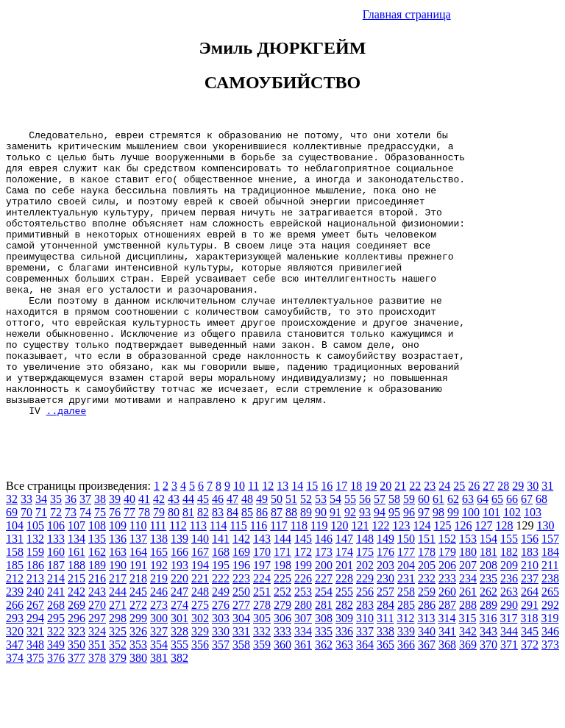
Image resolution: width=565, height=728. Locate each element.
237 (530, 636)
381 (159, 715)
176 (385, 609)
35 (56, 556)
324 (97, 689)
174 (344, 609)
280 (303, 662)
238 (550, 636)
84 (232, 570)
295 (56, 675)
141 (221, 596)
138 (159, 596)
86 (262, 570)
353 (138, 702)
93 (365, 570)
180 (468, 609)
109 (118, 583)
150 (406, 596)
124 (422, 583)
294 (35, 675)
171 (282, 609)
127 (483, 583)
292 (550, 662)
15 (312, 543)
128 (504, 583)
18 (356, 543)
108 (97, 583)
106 (56, 583)
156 (530, 596)
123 (401, 583)
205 (427, 622)
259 (427, 649)
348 (35, 702)
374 (15, 715)
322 (56, 689)
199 (303, 622)
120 (339, 583)
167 (200, 609)
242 (77, 649)
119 (319, 583)
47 (232, 556)
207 (468, 622)
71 (41, 570)
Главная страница (407, 14)
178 (427, 609)
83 (218, 570)
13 (282, 543)
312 (405, 675)
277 (241, 662)
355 (180, 702)
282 (344, 662)
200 (324, 622)
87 (277, 570)
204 (406, 622)
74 (85, 570)
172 (303, 609)
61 (438, 556)
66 (512, 556)
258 (406, 649)
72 (56, 570)
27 (488, 543)
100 (471, 570)
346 (550, 689)
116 (259, 583)
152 (447, 596)
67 (527, 556)
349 (56, 702)
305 (262, 675)
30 (533, 543)
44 (188, 556)
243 (97, 649)
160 (56, 609)
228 (344, 636)
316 (488, 675)
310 (365, 675)
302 (200, 675)
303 (221, 675)
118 (299, 583)
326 (138, 689)
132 (35, 596)
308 (324, 675)
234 (468, 636)
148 (365, 596)
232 (427, 636)
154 (488, 596)
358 (241, 702)
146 (324, 596)
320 (15, 689)
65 (497, 556)
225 (282, 636)
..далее (67, 468)
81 (188, 570)
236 (509, 636)
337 (365, 689)
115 (238, 583)
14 (297, 543)
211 (550, 622)
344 (509, 689)
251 (262, 649)
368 (447, 702)
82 (203, 570)
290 (509, 662)
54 (335, 556)
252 (282, 649)
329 (200, 689)
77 (129, 570)
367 (427, 702)
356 (200, 702)
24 (444, 543)
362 (324, 702)
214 (56, 636)
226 (303, 636)
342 (468, 689)
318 (529, 675)
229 (365, 636)
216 (97, 636)
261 (468, 649)
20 (385, 543)
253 (303, 649)
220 (180, 636)
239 (15, 649)
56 (365, 556)
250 (241, 649)
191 (138, 622)
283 (365, 662)
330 (221, 689)
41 (144, 556)
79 (159, 570)
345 (530, 689)
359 (262, 702)
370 (488, 702)
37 (85, 556)
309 (344, 675)
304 (241, 675)
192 (159, 622)
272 (138, 662)
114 (218, 583)
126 (463, 583)
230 (385, 636)
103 (533, 570)
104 (15, 583)
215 (77, 636)
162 (97, 609)
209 (509, 622)
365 (385, 702)
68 (541, 556)
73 (71, 570)
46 (218, 556)
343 (488, 689)
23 (430, 543)
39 (115, 556)
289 (488, 662)
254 (324, 649)
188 (77, 622)
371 (509, 702)
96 (409, 570)
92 (350, 570)
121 (360, 583)
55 (350, 556)
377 (77, 715)
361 (303, 702)
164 (138, 609)
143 (262, 596)
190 (118, 622)
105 (35, 583)
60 (424, 556)
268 (56, 662)
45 (203, 556)
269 (77, 662)
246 (159, 649)
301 (180, 675)
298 (118, 675)
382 (180, 715)
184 (550, 609)
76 (115, 570)
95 (394, 570)
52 (306, 556)
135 (97, 596)
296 (77, 675)
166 (180, 609)
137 (138, 596)
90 (321, 570)
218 (138, 636)
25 (459, 543)
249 (221, 649)
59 (409, 556)
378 (97, 715)
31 (547, 543)
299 (138, 675)
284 (385, 662)
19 (371, 543)
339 (406, 689)
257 (385, 649)
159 (35, 609)
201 (344, 622)
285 (406, 662)
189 (97, 622)
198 (282, 622)
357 (221, 702)
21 (400, 543)
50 (277, 556)
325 (118, 689)
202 (365, 622)
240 (35, 649)
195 (221, 622)
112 (178, 583)
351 (97, 702)
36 (71, 556)
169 (241, 609)
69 (12, 570)
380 (138, 715)
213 (35, 636)
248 (200, 649)
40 (129, 556)
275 (200, 662)
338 (385, 689)
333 (282, 689)
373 (550, 702)
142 (241, 596)
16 (327, 543)
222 (221, 636)
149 (385, 596)
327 (159, 689)
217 (118, 636)
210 (530, 622)
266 (15, 662)
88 (291, 570)
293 (15, 675)
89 (306, 570)
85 (247, 570)
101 (491, 570)
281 (324, 662)
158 (15, 609)
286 (427, 662)
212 (15, 636)
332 (262, 689)
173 (324, 609)
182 (509, 609)
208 (488, 622)
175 (365, 609)
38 (100, 556)
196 (241, 622)
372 (530, 702)
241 (56, 649)
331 (241, 689)
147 (344, 596)
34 (41, 556)
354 (159, 702)
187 (56, 622)
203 (385, 622)
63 (468, 556)
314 (447, 675)
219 (159, 636)
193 (180, 622)
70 (26, 570)
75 (100, 570)
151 (427, 596)
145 (303, 596)
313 (426, 675)
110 (138, 583)
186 (35, 622)
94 (380, 570)
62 (453, 556)
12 (268, 543)
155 (509, 596)
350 (77, 702)
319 (550, 675)
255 (344, 649)
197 (262, 622)
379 (118, 715)
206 (447, 622)
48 (247, 556)
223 (241, 636)
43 (174, 556)
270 (97, 662)
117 (278, 583)
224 (262, 636)
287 (447, 662)
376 (56, 715)
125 (442, 583)
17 (341, 543)
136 (118, 596)
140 (200, 596)
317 (508, 675)
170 (262, 609)
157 (550, 596)
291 (530, 662)
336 (344, 689)
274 (180, 662)
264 (530, 649)
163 (118, 609)
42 (159, 556)
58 (394, 556)
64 (483, 556)
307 (303, 675)
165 (159, 609)
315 (467, 675)
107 (77, 583)
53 (321, 556)
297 (97, 675)
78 (144, 570)
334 (303, 689)
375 (35, 715)
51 (291, 556)
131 (15, 596)
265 (550, 649)
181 (488, 609)
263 (509, 649)
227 (324, 636)
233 (447, 636)
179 (447, 609)
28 (503, 543)
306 (282, 675)
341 (447, 689)
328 (180, 689)
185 (15, 622)
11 (253, 543)
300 (159, 675)
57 (380, 556)
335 (324, 689)
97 (424, 570)
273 (159, 662)
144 (282, 596)
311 (385, 675)
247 (180, 649)
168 (221, 609)
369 (468, 702)
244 (118, 649)
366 (406, 702)
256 (365, 649)
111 (158, 583)
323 (77, 689)
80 (174, 570)
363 (344, 702)
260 (447, 649)
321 (35, 689)
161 (77, 609)
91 (335, 570)
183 (530, 609)
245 (138, 649)
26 (474, 543)
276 (221, 662)
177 (406, 609)
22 (415, 543)
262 (488, 649)
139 (180, 596)
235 (488, 636)
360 (282, 702)
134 (77, 596)
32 (12, 556)
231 (406, 636)
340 (427, 689)
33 (26, 556)
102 (512, 570)
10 (239, 543)
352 (118, 702)
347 (15, 702)
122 (380, 583)
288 (468, 662)
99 (453, 570)
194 (200, 622)
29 (518, 543)
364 (365, 702)
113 (198, 583)
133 (56, 596)
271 (118, 662)
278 (262, 662)
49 (262, 556)
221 (200, 636)
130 (545, 583)
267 (35, 662)
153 (468, 596)
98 (438, 570)
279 (282, 662)
